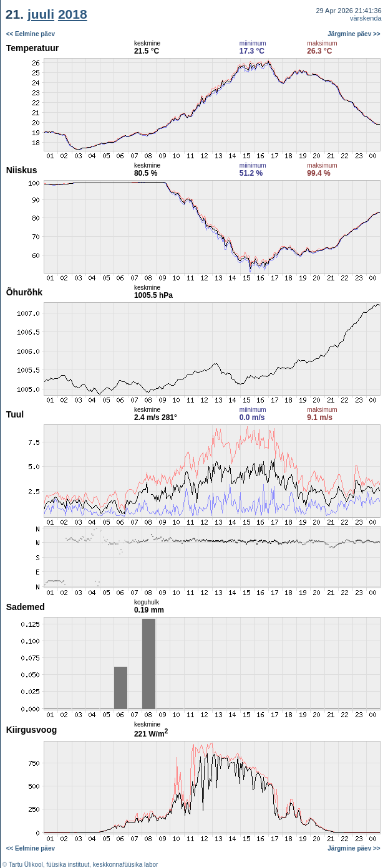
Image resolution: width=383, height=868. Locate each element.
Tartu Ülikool (26, 865)
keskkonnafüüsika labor (126, 865)
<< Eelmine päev (31, 34)
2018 (73, 14)
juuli (41, 14)
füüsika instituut (68, 865)
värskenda (366, 18)
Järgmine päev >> (354, 34)
